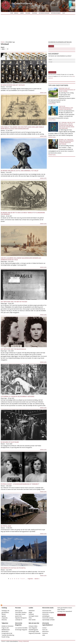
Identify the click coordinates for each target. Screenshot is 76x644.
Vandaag (16, 13)
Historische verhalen (44, 13)
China (30, 618)
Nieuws (4, 614)
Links (44, 635)
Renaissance (5, 631)
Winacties (4, 620)
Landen (22, 13)
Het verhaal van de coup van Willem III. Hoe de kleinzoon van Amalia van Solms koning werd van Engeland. (67, 125)
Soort (3, 47)
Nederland (32, 611)
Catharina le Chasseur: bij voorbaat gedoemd (18, 396)
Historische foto (47, 611)
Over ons (45, 630)
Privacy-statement (24, 641)
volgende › (30, 578)
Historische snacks (56, 13)
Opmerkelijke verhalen (48, 620)
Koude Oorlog (5, 637)
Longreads (5, 618)
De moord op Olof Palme (10, 442)
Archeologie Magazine (21, 630)
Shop (64, 13)
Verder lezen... (52, 104)
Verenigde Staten (33, 616)
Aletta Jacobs (19, 611)
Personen (28, 13)
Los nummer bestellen (21, 628)
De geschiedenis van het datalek (13, 85)
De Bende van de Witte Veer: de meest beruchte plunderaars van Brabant (23, 213)
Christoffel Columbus (21, 612)
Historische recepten (48, 612)
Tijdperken (34, 13)
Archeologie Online (34, 631)
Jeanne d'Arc (19, 616)
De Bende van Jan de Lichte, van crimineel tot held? (20, 171)
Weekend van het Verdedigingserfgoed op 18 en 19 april (67, 90)
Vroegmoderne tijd (7, 633)
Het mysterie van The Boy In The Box (14, 302)
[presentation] (60, 66)
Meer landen (32, 620)
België (30, 612)
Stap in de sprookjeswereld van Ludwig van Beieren (66, 108)
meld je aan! (62, 615)
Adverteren (45, 631)
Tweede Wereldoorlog (8, 635)
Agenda (4, 616)
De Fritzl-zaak (6, 526)
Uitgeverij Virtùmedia (35, 633)
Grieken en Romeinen (7, 626)
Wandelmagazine (33, 630)
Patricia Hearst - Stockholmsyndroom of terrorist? (20, 484)
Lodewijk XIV (19, 620)
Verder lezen (43, 93)
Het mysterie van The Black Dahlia (13, 349)
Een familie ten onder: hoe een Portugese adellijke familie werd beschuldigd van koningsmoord (22, 128)
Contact (44, 628)
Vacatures (45, 633)
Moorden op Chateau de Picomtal (13, 568)
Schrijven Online (33, 626)
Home (12, 13)
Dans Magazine (33, 628)
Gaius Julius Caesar (20, 614)
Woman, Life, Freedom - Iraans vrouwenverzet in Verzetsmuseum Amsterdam (66, 142)
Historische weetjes (48, 618)
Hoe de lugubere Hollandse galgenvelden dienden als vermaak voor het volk (21, 259)
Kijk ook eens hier (34, 623)
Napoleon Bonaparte (21, 618)
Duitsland (31, 614)
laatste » (37, 578)
